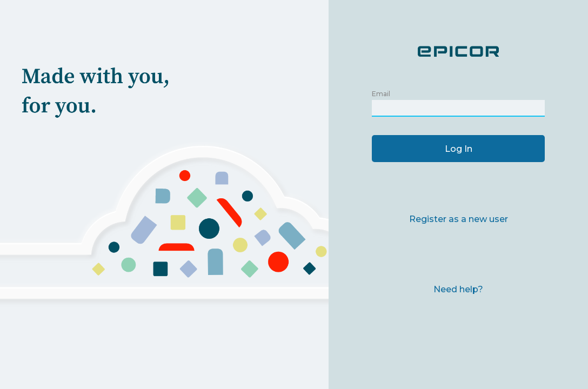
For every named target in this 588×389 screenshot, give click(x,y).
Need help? (458, 289)
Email (381, 94)
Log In (459, 149)
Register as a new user (459, 219)
